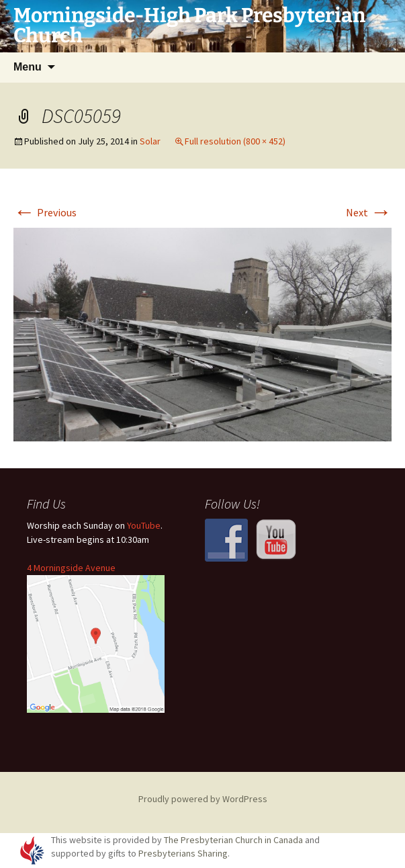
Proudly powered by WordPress (203, 799)
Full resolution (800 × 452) (235, 141)
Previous (45, 212)
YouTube (144, 525)
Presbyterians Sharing (183, 853)
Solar (150, 141)
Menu (28, 67)
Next (369, 212)
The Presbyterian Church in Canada (233, 840)
